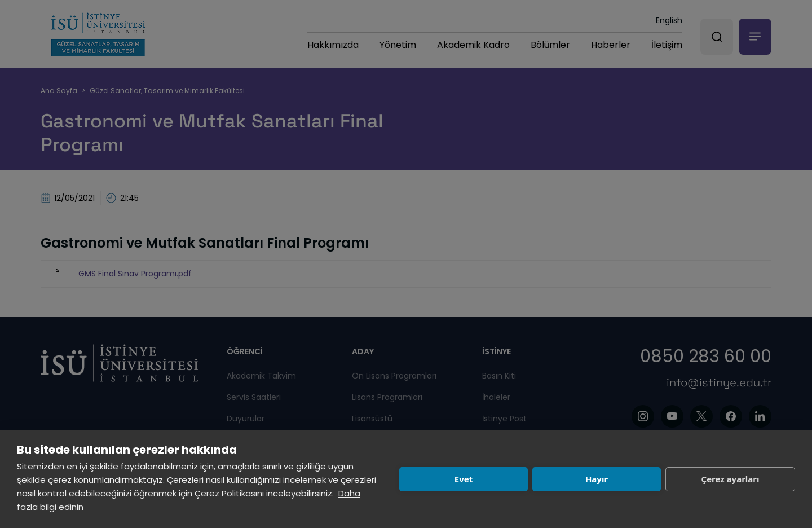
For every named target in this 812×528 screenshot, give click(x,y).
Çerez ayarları (731, 479)
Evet (464, 479)
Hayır (597, 479)
